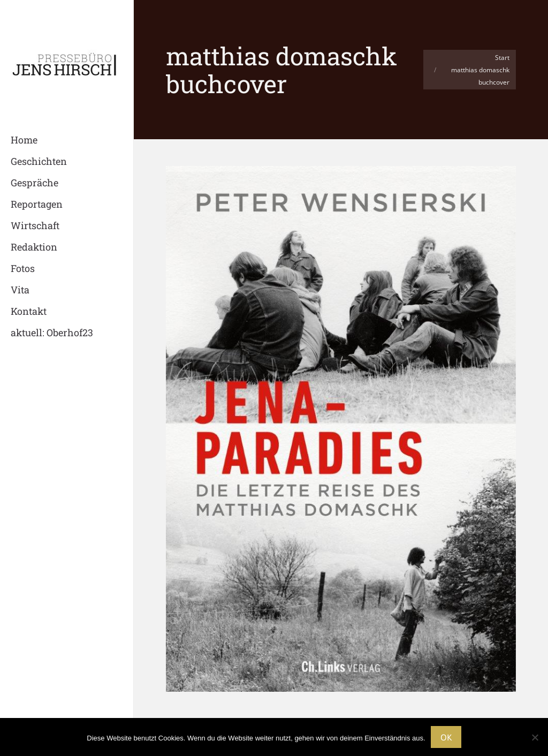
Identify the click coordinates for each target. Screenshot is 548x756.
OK (446, 737)
